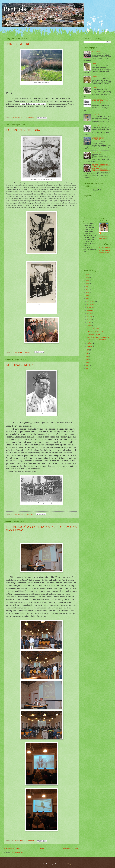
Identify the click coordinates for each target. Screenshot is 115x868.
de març (90, 326)
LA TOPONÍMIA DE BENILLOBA (98, 139)
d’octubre (90, 307)
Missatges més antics (71, 848)
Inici (42, 848)
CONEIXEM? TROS (19, 44)
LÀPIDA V (95, 77)
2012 (87, 365)
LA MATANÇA (97, 152)
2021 (87, 290)
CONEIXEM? (96, 125)
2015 (87, 356)
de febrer (90, 343)
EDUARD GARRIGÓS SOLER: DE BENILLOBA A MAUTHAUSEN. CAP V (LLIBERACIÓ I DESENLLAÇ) (102, 168)
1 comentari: (28, 352)
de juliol (90, 313)
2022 (87, 286)
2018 (87, 299)
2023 (87, 283)
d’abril (90, 323)
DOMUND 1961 (97, 87)
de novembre (91, 304)
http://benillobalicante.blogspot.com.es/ (105, 251)
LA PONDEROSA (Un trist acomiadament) (100, 101)
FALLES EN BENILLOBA (23, 130)
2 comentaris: (29, 514)
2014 (87, 359)
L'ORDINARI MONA (20, 365)
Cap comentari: (30, 118)
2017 (87, 350)
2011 (87, 368)
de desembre (91, 301)
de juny (90, 317)
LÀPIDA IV (96, 64)
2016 (87, 353)
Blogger (70, 864)
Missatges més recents (13, 848)
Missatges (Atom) (17, 853)
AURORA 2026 (97, 51)
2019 (87, 296)
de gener (90, 346)
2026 (87, 274)
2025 (87, 277)
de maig (90, 320)
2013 (87, 362)
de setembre (91, 310)
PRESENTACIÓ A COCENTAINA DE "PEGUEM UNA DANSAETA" (98, 338)
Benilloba (16, 9)
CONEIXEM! (96, 114)
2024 (87, 280)
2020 (87, 293)
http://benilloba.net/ (105, 248)
